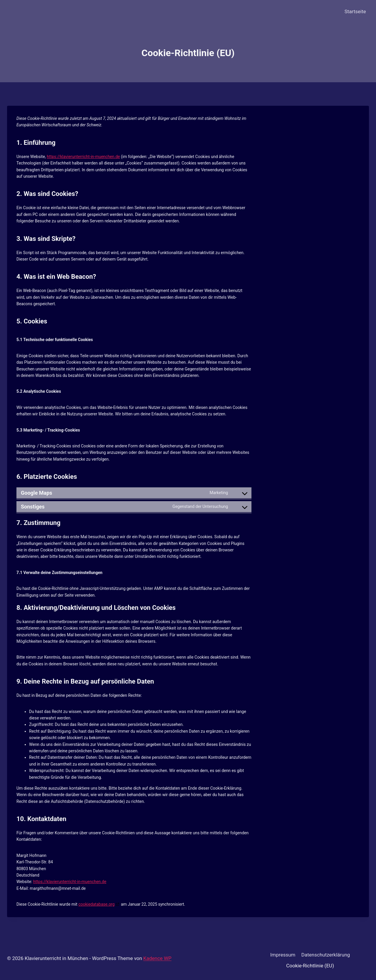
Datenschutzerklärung (326, 955)
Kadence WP (157, 958)
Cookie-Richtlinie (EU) (310, 966)
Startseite (355, 11)
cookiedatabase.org (96, 904)
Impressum (283, 955)
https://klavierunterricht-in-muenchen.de (83, 157)
